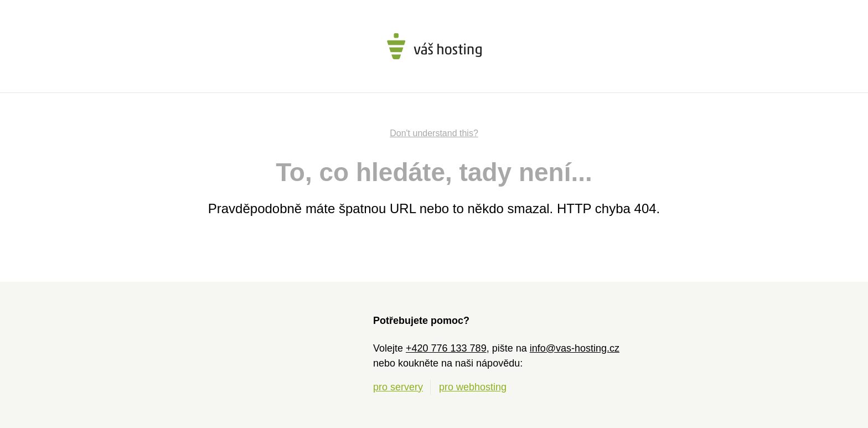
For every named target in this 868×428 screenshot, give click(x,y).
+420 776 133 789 (446, 348)
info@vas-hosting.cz (575, 348)
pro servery (398, 387)
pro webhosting (473, 387)
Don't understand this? (434, 133)
